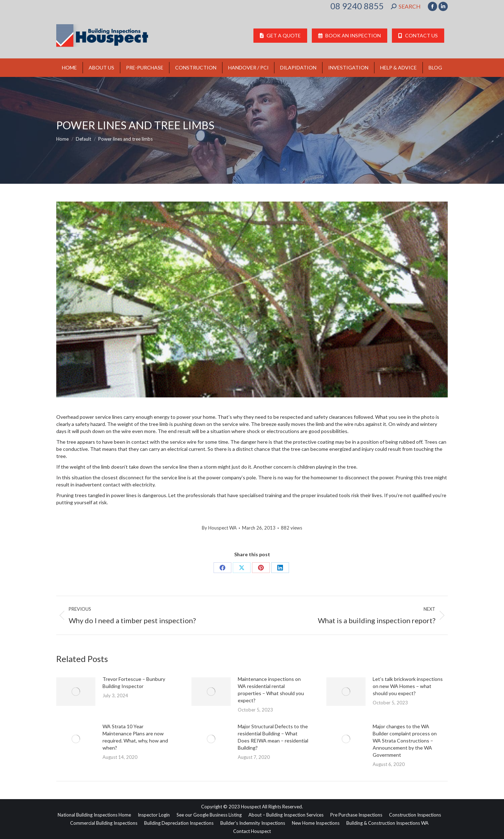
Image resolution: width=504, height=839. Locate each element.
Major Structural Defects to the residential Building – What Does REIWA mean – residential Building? (273, 737)
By (219, 528)
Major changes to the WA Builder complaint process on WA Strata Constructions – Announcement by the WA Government (405, 741)
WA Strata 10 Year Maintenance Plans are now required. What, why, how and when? (135, 737)
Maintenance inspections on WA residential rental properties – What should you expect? (271, 690)
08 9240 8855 (357, 6)
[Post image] (76, 692)
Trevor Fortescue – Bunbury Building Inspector (134, 682)
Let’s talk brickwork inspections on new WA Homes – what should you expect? (408, 686)
